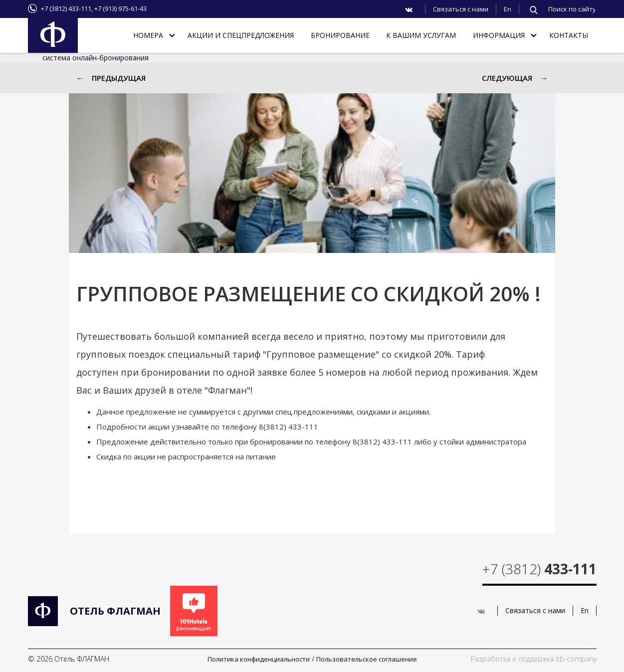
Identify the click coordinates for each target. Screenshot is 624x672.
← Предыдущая (111, 78)
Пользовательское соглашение (367, 659)
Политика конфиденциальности (259, 659)
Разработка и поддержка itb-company (534, 659)
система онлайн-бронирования (96, 58)
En (508, 9)
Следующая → (515, 78)
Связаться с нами (461, 9)
